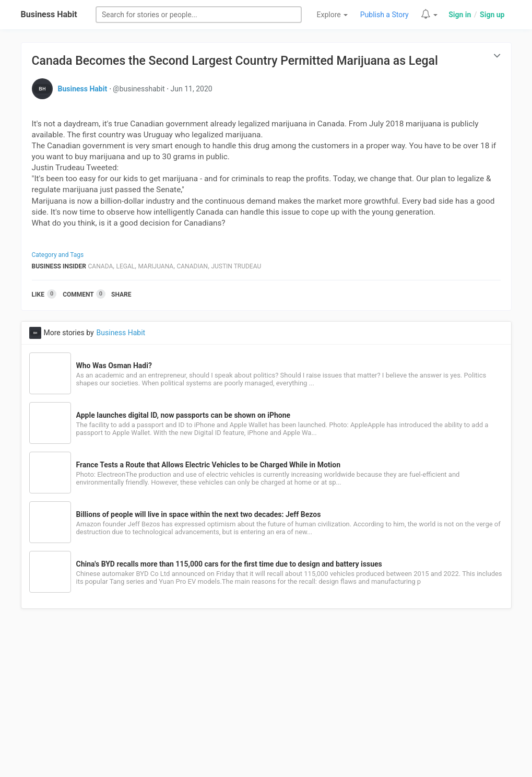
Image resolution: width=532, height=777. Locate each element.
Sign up (492, 15)
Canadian (192, 266)
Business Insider (59, 266)
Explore (333, 15)
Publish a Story (385, 15)
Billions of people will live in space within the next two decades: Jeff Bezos (199, 514)
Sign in (460, 15)
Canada (101, 266)
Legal (126, 266)
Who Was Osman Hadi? (114, 366)
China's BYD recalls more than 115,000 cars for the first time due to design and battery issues (229, 564)
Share (121, 295)
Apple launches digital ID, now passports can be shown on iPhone (184, 415)
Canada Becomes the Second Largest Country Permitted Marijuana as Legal (235, 61)
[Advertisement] (266, 699)
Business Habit (49, 14)
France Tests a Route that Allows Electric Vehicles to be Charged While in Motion (208, 465)
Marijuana (156, 266)
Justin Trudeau (236, 266)
